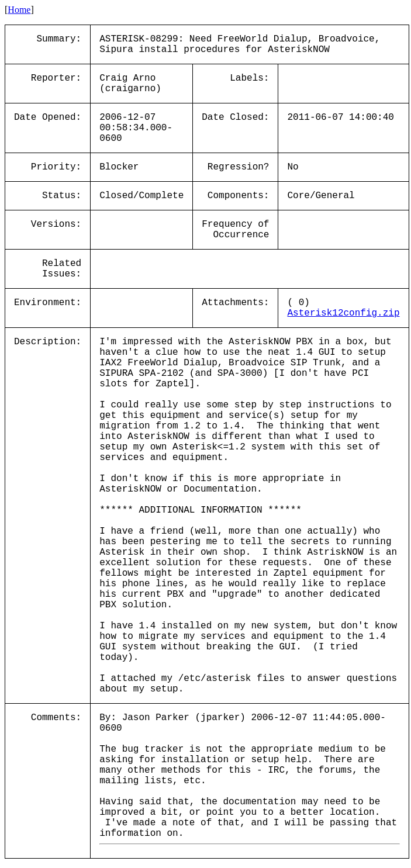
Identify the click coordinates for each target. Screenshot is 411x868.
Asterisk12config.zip (343, 313)
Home (19, 10)
